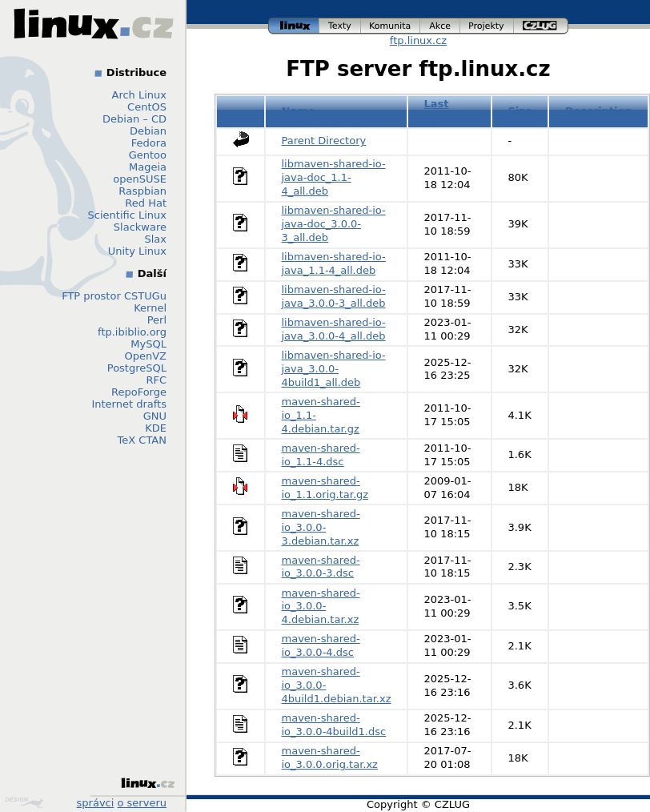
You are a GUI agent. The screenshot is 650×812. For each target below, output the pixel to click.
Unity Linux (137, 251)
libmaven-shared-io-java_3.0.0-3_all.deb (334, 296)
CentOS (147, 107)
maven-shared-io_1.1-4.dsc (321, 455)
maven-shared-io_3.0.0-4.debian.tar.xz (321, 607)
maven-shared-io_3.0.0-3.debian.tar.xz (321, 527)
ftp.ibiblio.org (132, 332)
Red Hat (146, 203)
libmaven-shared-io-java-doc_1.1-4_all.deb (334, 177)
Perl (157, 320)
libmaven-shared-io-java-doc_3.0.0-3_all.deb (334, 224)
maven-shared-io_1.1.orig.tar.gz (325, 488)
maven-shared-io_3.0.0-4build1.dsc (334, 725)
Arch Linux (140, 95)
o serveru (142, 803)
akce (440, 26)
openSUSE (140, 179)
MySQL (148, 344)
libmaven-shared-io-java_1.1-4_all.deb (334, 263)
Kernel (150, 308)
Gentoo (148, 155)
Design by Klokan (24, 802)
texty (340, 26)
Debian (148, 131)
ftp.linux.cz (418, 40)
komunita (391, 26)
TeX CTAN (142, 440)
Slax (155, 239)
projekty (487, 26)
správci (96, 803)
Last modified (449, 111)
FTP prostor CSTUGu (114, 296)
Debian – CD (134, 119)
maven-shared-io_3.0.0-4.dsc (321, 645)
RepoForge (139, 392)
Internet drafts (129, 404)
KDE (156, 428)
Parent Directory (324, 141)
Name (299, 111)
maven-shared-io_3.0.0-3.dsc (321, 567)
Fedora (149, 143)
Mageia (148, 167)
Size (520, 111)
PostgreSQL (137, 368)
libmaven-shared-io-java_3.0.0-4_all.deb (334, 329)
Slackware (140, 227)
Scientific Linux (127, 215)
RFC (156, 380)
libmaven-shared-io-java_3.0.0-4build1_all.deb (334, 369)
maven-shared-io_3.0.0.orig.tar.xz (330, 758)
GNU (155, 416)
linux (294, 26)
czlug (541, 26)
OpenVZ (145, 356)
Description (599, 111)
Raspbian (142, 191)
